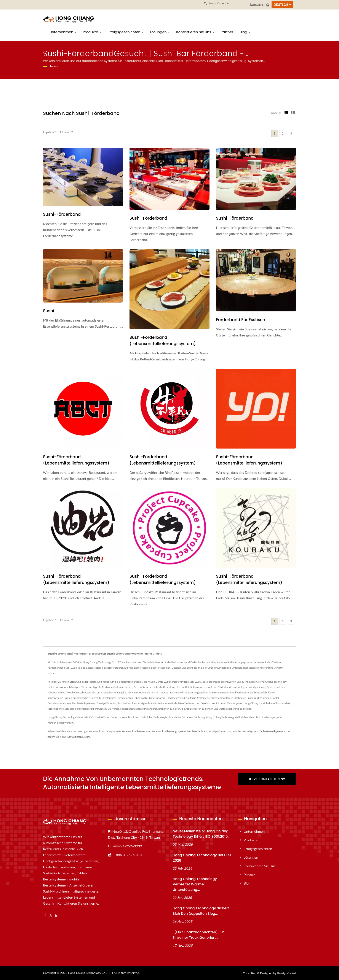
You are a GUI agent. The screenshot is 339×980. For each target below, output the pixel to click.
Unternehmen (63, 32)
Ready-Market (287, 973)
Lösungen (160, 32)
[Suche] (205, 3)
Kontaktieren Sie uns (195, 32)
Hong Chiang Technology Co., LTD (90, 973)
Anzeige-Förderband (220, 731)
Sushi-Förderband (62, 214)
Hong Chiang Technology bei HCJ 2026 (202, 858)
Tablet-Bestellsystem (271, 731)
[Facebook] (45, 915)
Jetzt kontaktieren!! (267, 779)
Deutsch (281, 5)
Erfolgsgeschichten (126, 32)
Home (54, 66)
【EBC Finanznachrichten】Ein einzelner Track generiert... (199, 935)
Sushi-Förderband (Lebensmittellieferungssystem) (163, 341)
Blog (245, 32)
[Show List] (293, 113)
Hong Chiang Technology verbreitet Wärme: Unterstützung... (195, 884)
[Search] (228, 3)
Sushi (49, 311)
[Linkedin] (57, 915)
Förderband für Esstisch (241, 320)
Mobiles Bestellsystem (245, 731)
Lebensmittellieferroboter (136, 731)
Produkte (92, 32)
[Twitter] (51, 915)
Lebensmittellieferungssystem (169, 731)
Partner (227, 32)
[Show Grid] (286, 113)
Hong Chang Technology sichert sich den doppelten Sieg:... (201, 911)
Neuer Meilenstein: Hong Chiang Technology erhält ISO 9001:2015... (201, 834)
